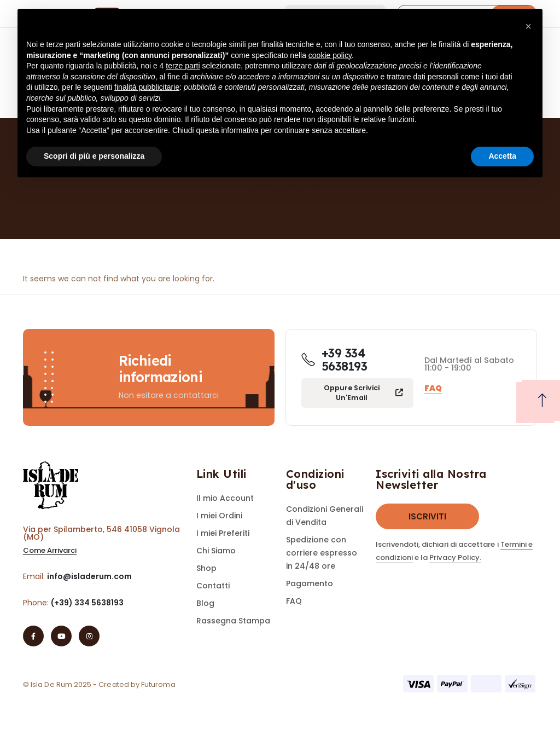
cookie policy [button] (330, 55)
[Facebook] (33, 636)
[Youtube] (61, 636)
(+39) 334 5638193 (87, 603)
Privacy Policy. (455, 557)
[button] (50, 551)
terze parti (183, 66)
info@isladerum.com (89, 576)
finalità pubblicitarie (147, 87)
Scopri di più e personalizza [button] (94, 156)
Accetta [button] (502, 156)
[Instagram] (89, 636)
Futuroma (158, 684)
